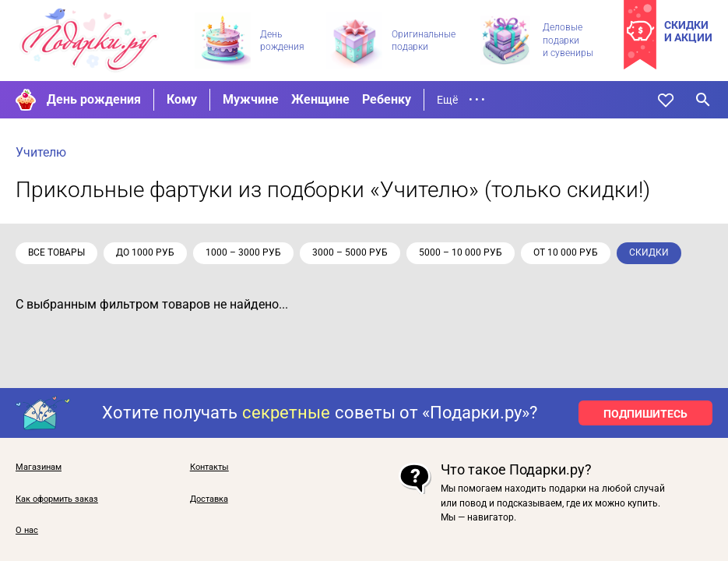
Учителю (41, 152)
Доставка (209, 499)
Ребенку (387, 99)
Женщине (320, 99)
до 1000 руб (145, 252)
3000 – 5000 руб (350, 252)
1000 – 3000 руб (243, 252)
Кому (182, 99)
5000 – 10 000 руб (461, 252)
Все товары (56, 252)
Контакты (209, 467)
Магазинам (39, 467)
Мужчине (251, 99)
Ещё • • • (461, 100)
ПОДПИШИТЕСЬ (645, 414)
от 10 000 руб (566, 252)
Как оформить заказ (57, 499)
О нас (27, 531)
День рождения (94, 99)
